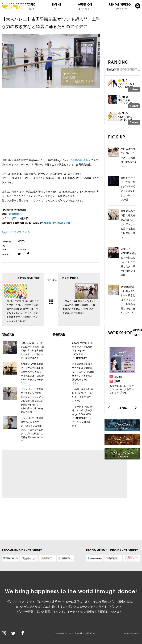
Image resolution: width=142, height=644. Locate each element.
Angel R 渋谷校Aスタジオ (56, 223)
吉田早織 (14, 214)
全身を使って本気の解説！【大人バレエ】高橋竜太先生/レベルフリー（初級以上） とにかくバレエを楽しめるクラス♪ (32, 374)
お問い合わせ (91, 633)
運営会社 (78, 633)
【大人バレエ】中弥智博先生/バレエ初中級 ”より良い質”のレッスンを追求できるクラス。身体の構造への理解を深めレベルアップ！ (32, 430)
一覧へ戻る (51, 291)
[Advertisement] (37, 474)
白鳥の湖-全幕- (80, 160)
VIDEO (21, 241)
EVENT (57, 6)
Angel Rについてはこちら (16, 232)
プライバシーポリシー (62, 633)
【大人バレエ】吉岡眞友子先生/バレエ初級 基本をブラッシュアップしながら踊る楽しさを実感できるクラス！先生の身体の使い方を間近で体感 (32, 401)
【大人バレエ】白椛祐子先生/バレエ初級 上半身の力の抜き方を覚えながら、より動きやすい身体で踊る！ (32, 350)
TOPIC (31, 6)
